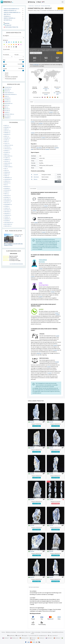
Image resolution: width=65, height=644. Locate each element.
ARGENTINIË (8, 89)
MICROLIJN (7, 186)
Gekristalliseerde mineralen (12, 12)
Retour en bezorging (36, 632)
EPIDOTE (7, 154)
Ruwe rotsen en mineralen (11, 9)
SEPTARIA (7, 206)
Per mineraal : (6, 55)
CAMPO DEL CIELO (9, 145)
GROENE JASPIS (8, 163)
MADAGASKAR (9, 103)
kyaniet (31, 422)
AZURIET (7, 140)
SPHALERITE (7, 213)
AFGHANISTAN (8, 87)
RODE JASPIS (7, 199)
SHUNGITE (7, 208)
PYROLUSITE (7, 195)
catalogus (31, 6)
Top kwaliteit (8, 25)
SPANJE (7, 96)
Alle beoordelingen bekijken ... (17, 264)
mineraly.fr (6, 638)
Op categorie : (6, 36)
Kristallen (37, 6)
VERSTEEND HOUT (9, 222)
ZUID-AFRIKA (8, 116)
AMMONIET (7, 133)
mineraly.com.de (24, 638)
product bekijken (37, 426)
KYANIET (7, 176)
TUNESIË (7, 112)
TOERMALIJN (8, 215)
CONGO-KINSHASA (9, 93)
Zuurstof (36, 175)
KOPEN (61, 8)
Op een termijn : (7, 49)
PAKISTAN (7, 109)
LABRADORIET (8, 177)
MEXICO (7, 105)
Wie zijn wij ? (28, 632)
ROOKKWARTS (8, 201)
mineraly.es (41, 638)
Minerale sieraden (10, 18)
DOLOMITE (7, 152)
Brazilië (46, 94)
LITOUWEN (7, 100)
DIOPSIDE (7, 151)
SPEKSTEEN (7, 212)
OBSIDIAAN (7, 188)
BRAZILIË (7, 91)
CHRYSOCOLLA (8, 149)
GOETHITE (7, 161)
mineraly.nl (49, 638)
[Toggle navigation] (63, 2)
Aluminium (36, 177)
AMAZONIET (7, 127)
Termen (3, 632)
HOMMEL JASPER (8, 167)
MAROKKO (8, 102)
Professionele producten (11, 27)
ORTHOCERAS (8, 190)
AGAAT (6, 125)
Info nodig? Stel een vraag (36, 53)
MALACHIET (7, 183)
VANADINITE (7, 219)
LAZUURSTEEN (8, 179)
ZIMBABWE (7, 118)
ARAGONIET (7, 138)
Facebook (18, 636)
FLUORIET (7, 158)
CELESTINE (7, 147)
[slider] (4, 62)
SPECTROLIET (8, 210)
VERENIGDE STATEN (9, 114)
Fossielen (7, 16)
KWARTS (7, 174)
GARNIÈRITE (7, 160)
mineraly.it (33, 638)
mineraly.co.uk (14, 638)
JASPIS (7, 170)
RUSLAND (7, 111)
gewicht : (5, 64)
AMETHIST (7, 131)
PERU (6, 107)
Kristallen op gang (46, 6)
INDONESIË (7, 98)
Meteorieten (8, 20)
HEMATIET (7, 165)
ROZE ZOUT (7, 203)
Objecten (7, 14)
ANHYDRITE (7, 134)
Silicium (35, 179)
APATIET (7, 136)
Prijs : (4, 60)
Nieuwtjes (7, 23)
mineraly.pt (57, 638)
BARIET (6, 142)
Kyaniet (57, 88)
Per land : (17, 55)
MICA (6, 185)
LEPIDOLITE (7, 181)
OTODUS (7, 192)
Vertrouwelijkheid (21, 632)
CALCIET (7, 143)
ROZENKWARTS (8, 204)
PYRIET (6, 194)
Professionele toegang (46, 632)
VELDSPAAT (7, 221)
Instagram (25, 636)
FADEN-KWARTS (8, 156)
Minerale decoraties (10, 11)
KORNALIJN (7, 172)
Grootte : (5, 69)
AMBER (6, 129)
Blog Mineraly (11, 636)
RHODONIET (7, 197)
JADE (6, 169)
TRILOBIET (7, 217)
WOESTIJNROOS (8, 224)
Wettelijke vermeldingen (11, 632)
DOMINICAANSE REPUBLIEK (11, 94)
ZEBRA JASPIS (8, 226)
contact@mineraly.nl (43, 636)
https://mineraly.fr (54, 636)
